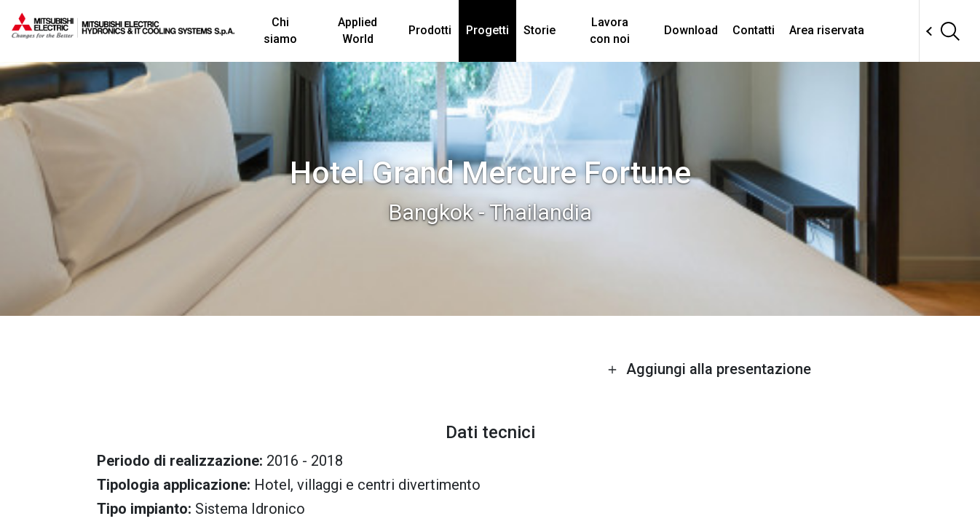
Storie (540, 30)
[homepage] (123, 33)
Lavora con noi (610, 30)
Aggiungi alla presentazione (709, 369)
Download (691, 30)
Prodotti (430, 30)
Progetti (487, 30)
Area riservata (827, 30)
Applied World (357, 30)
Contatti (754, 30)
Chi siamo (280, 30)
